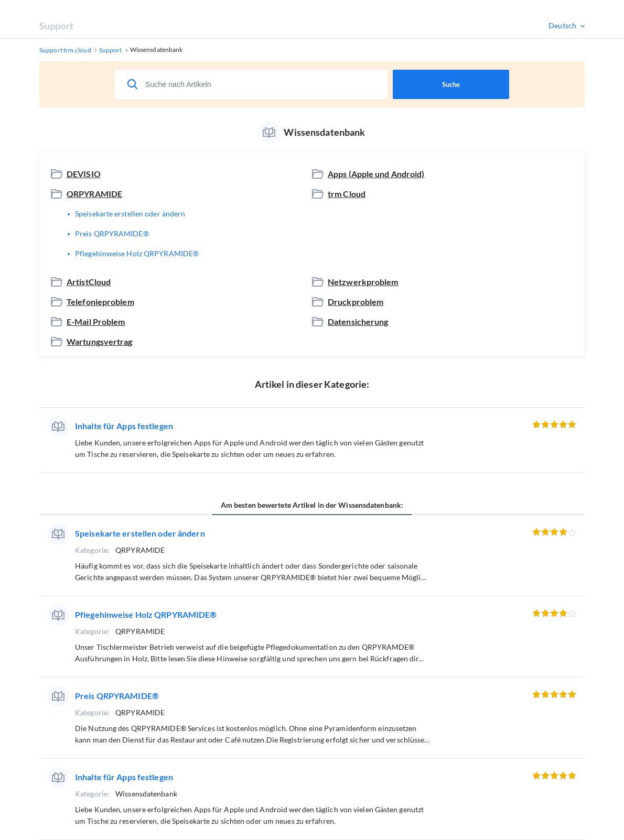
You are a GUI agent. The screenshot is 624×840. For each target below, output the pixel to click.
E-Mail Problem (96, 321)
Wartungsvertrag (100, 341)
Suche (451, 84)
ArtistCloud (89, 282)
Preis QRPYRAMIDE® (112, 233)
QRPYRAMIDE (94, 194)
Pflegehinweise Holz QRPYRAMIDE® (137, 253)
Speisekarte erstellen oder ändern (130, 214)
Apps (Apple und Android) (376, 174)
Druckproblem (356, 302)
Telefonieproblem (100, 302)
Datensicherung (358, 321)
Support (56, 26)
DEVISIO (84, 174)
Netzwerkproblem (363, 282)
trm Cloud (347, 194)
